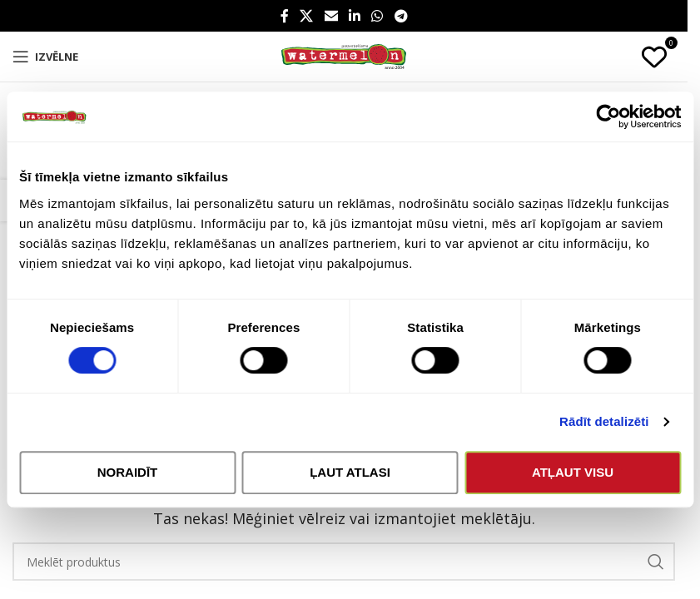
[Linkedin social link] (354, 16)
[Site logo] (344, 55)
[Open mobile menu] (45, 57)
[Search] (344, 562)
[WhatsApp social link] (377, 16)
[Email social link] (331, 16)
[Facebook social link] (285, 16)
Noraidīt (128, 472)
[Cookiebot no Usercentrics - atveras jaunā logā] (608, 116)
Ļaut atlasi (350, 472)
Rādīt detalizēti (604, 421)
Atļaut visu (573, 472)
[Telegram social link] (401, 16)
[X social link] (307, 16)
